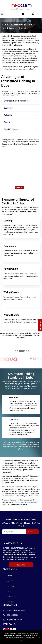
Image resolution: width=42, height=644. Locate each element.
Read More (21, 565)
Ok (21, 641)
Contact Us (19, 187)
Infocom (27, 487)
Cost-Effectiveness (21, 129)
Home (4, 28)
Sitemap (11, 602)
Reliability (21, 115)
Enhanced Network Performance (21, 101)
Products (11, 586)
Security (21, 122)
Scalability (21, 108)
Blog (9, 591)
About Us (11, 581)
